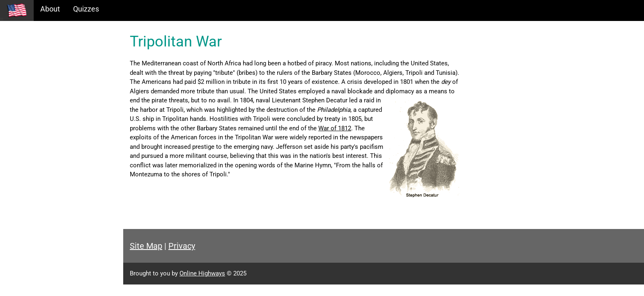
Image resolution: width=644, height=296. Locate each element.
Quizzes (86, 9)
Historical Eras (30, 54)
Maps (16, 89)
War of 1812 (335, 128)
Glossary (21, 107)
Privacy (182, 246)
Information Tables (37, 71)
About (50, 9)
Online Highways (202, 273)
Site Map (146, 246)
